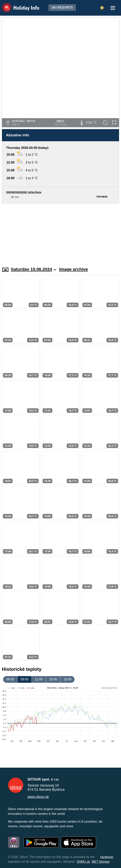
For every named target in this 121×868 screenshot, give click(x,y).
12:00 (39, 679)
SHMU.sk (83, 862)
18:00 (67, 679)
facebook (107, 857)
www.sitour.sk (38, 797)
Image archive (74, 269)
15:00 (53, 679)
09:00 (25, 679)
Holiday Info (17, 5)
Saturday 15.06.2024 (34, 269)
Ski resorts (62, 8)
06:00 (10, 679)
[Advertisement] (60, 233)
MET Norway (101, 862)
